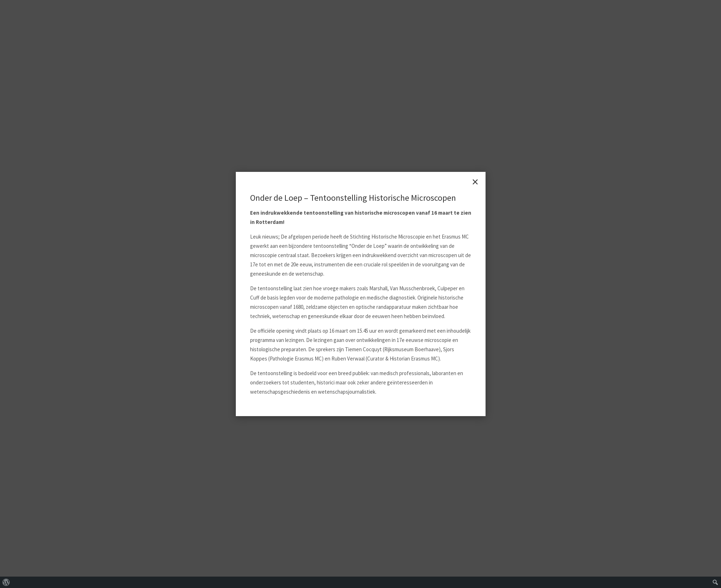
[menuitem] (6, 582)
